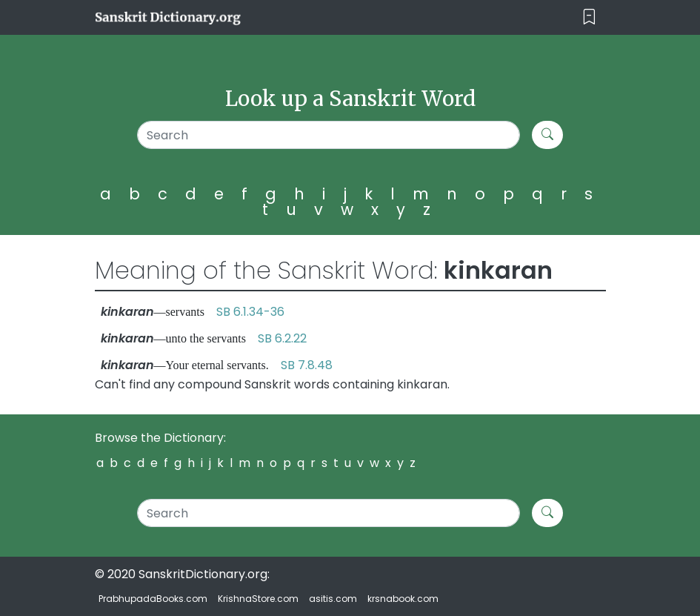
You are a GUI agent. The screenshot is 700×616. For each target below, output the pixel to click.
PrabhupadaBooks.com (153, 599)
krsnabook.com (403, 599)
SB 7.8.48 (307, 365)
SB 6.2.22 (282, 338)
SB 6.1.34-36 (250, 312)
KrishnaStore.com (258, 599)
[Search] (329, 135)
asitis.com (333, 599)
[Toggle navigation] (589, 17)
